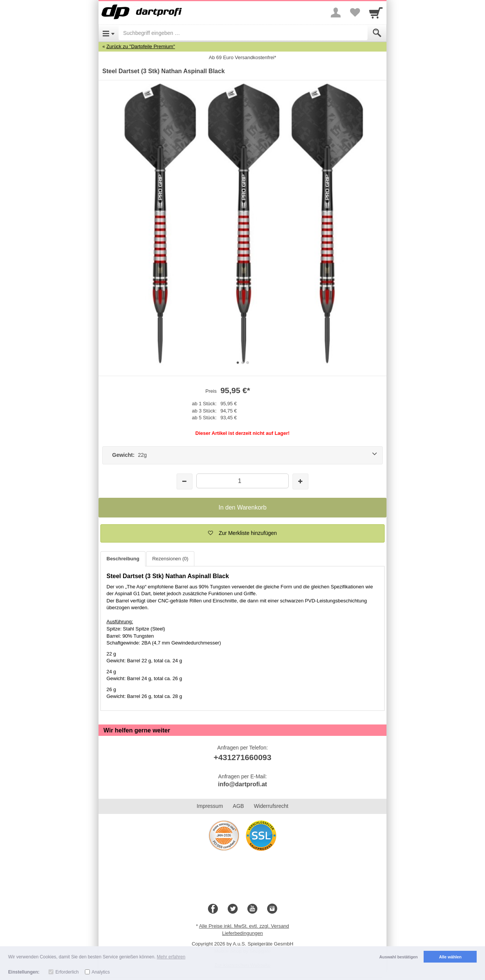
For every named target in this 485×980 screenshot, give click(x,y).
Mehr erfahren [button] (171, 957)
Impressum (210, 806)
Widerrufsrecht (271, 806)
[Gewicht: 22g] (242, 455)
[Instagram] (272, 909)
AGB (238, 806)
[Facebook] (213, 909)
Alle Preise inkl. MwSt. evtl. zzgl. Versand (244, 926)
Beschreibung (123, 559)
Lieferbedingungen (242, 933)
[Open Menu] (109, 33)
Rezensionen (170, 559)
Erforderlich (67, 972)
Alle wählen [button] (450, 957)
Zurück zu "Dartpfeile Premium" (141, 46)
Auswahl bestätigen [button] (398, 957)
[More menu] (336, 13)
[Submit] (377, 33)
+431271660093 (242, 757)
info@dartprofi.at (242, 784)
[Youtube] (252, 909)
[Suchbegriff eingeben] (243, 33)
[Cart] (376, 13)
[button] (242, 533)
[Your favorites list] (355, 13)
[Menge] (242, 481)
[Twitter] (233, 909)
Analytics (101, 972)
